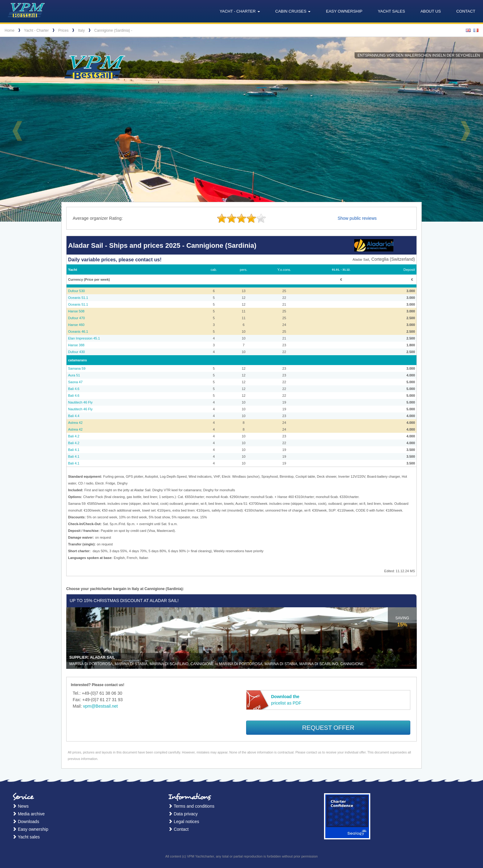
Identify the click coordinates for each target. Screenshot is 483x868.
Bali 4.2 (74, 436)
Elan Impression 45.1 (84, 338)
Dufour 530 (76, 291)
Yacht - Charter (36, 30)
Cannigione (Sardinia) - (113, 30)
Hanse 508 (76, 311)
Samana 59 (77, 368)
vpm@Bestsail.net (100, 706)
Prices (63, 30)
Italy (81, 30)
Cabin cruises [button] (293, 11)
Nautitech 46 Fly (80, 402)
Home (10, 30)
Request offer (328, 728)
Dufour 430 (76, 352)
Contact (466, 11)
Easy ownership (344, 11)
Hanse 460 (76, 325)
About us (431, 11)
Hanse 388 (76, 345)
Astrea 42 (75, 423)
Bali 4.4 (74, 416)
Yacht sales (392, 11)
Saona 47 (75, 382)
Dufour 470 (76, 318)
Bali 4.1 (74, 450)
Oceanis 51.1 (78, 298)
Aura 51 (74, 375)
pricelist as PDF (286, 700)
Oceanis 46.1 (78, 332)
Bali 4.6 (74, 389)
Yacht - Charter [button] (240, 11)
